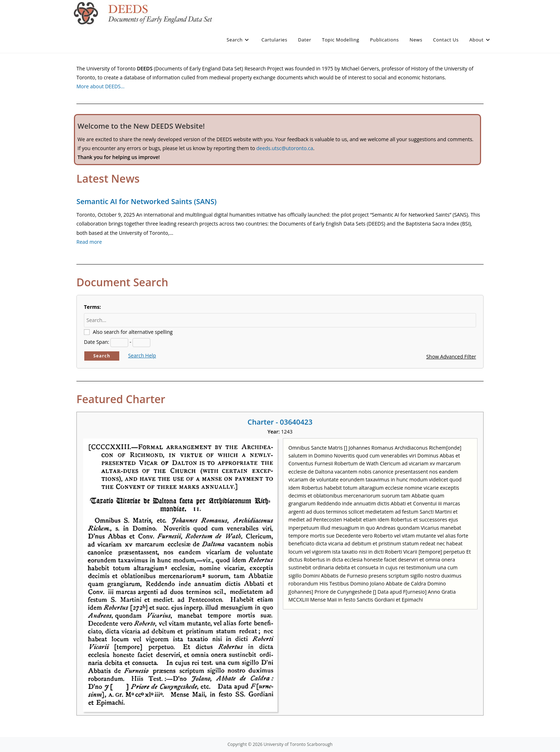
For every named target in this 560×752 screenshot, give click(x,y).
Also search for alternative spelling (133, 332)
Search (102, 356)
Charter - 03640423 (280, 422)
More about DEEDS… (101, 86)
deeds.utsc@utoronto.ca (285, 148)
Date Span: (97, 342)
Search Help (142, 355)
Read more (89, 242)
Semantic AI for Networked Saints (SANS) (146, 201)
